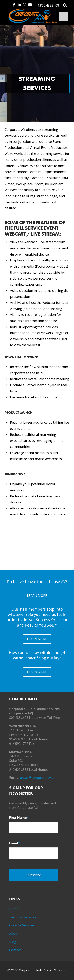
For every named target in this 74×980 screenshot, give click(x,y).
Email (15, 843)
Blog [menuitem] (13, 942)
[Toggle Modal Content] (65, 5)
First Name (19, 818)
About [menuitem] (14, 934)
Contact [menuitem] (15, 950)
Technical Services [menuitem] (23, 917)
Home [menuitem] (14, 909)
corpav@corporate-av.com (38, 778)
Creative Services (22, 925)
